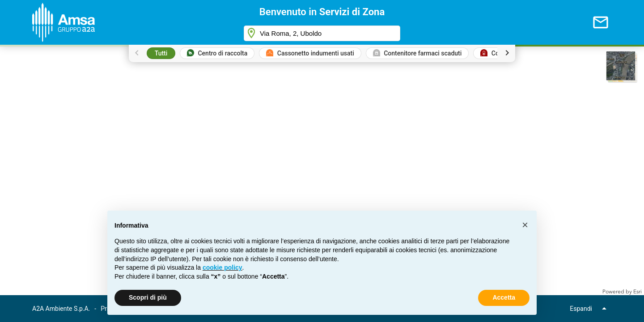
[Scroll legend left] (137, 53)
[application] (322, 170)
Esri (638, 292)
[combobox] (322, 33)
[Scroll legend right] (507, 53)
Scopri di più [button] (148, 297)
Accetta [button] (504, 297)
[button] (622, 67)
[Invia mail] (601, 22)
